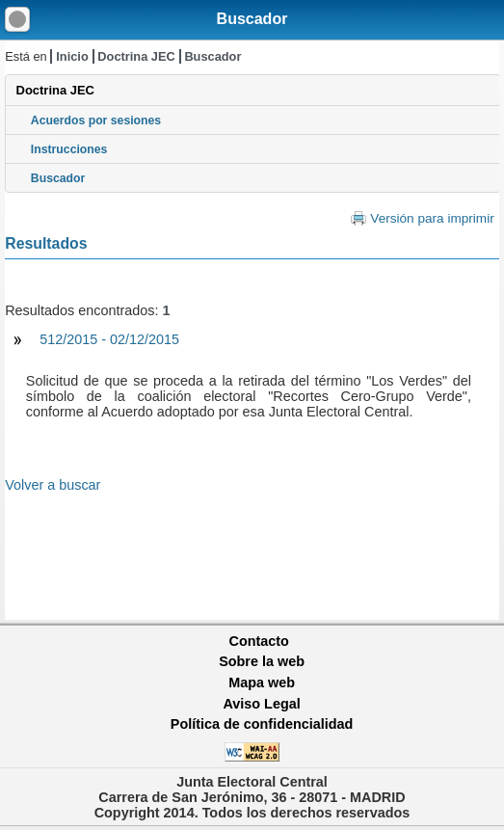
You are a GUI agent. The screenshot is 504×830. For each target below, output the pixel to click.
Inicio (72, 56)
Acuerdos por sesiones (96, 120)
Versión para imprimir (432, 218)
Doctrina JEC (136, 56)
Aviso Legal (261, 704)
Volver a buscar (53, 485)
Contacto (259, 641)
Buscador (252, 19)
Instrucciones (69, 149)
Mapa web (262, 683)
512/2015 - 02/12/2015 (109, 339)
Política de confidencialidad (262, 724)
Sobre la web (262, 661)
